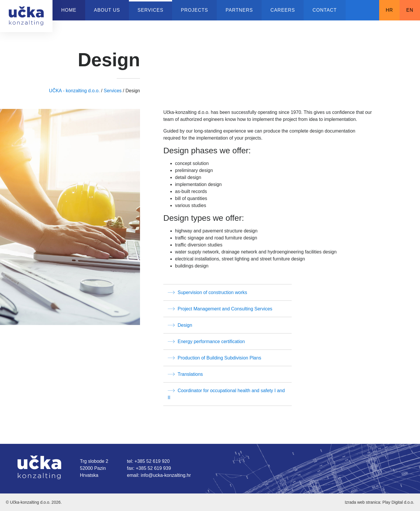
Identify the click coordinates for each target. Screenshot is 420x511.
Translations (185, 374)
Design (180, 325)
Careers (283, 10)
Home (69, 10)
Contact (324, 10)
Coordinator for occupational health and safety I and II (226, 393)
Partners (239, 10)
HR (389, 10)
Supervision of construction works (207, 292)
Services (151, 10)
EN (410, 10)
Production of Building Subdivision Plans (214, 358)
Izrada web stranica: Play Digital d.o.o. (379, 502)
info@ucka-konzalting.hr (166, 475)
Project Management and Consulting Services (220, 309)
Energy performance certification (206, 341)
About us (107, 10)
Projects (194, 10)
